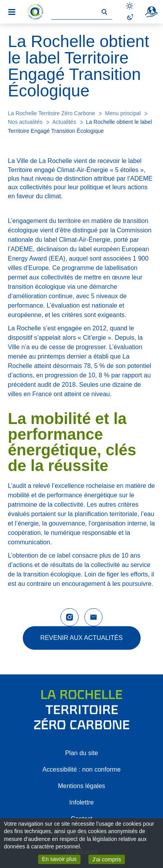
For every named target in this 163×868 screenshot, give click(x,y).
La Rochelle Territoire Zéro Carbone (51, 113)
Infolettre (81, 802)
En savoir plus (61, 859)
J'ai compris (109, 859)
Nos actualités (25, 122)
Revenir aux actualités (82, 638)
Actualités (64, 122)
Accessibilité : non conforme (81, 769)
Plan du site (82, 753)
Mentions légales (81, 786)
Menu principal (123, 113)
